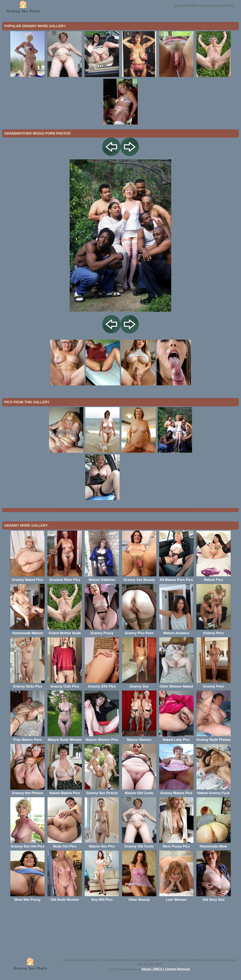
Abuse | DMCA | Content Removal (166, 969)
